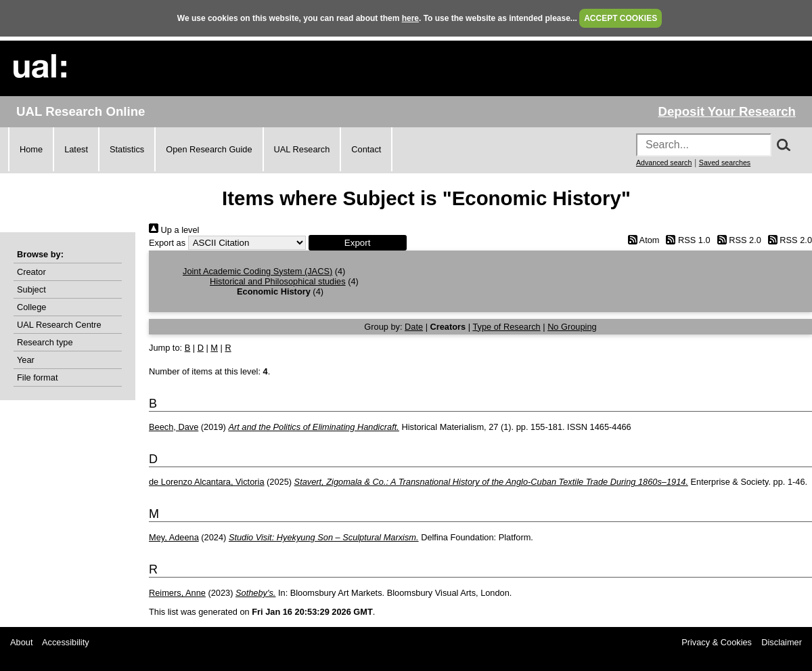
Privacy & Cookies (717, 642)
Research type (45, 342)
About (21, 642)
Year (26, 360)
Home (31, 149)
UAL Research (302, 149)
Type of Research (506, 327)
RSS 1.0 (686, 240)
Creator (31, 272)
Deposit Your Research (727, 111)
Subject (31, 289)
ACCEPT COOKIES (621, 18)
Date (414, 327)
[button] (358, 243)
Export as (167, 243)
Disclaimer (782, 642)
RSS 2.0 (737, 240)
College (31, 307)
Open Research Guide (209, 149)
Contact (366, 149)
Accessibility (66, 642)
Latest (76, 149)
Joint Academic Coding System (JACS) (257, 271)
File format (37, 377)
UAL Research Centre (59, 325)
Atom (641, 240)
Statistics (127, 149)
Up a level (174, 230)
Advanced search (664, 163)
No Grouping (572, 327)
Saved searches (725, 163)
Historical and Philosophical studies (278, 281)
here (410, 18)
